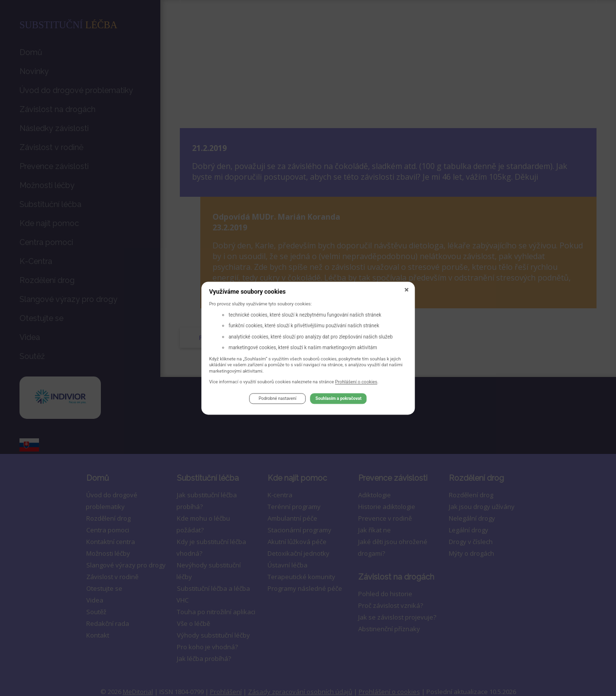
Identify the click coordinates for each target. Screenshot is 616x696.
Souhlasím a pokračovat (338, 400)
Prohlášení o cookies (356, 383)
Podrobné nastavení (278, 400)
